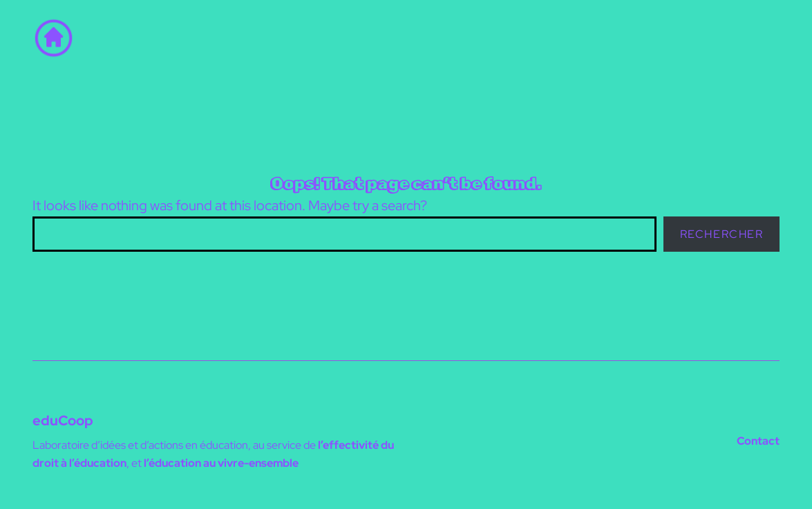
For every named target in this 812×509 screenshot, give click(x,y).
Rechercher (722, 234)
